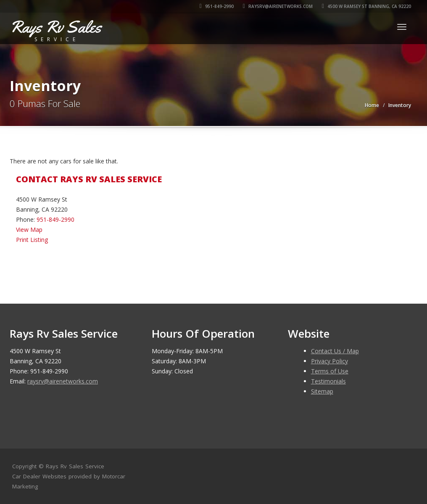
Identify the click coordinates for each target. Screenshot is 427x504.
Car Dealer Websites (39, 476)
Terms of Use (330, 371)
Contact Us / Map (335, 351)
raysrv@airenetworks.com (278, 6)
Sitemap (322, 391)
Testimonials (328, 381)
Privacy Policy (329, 361)
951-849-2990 (217, 6)
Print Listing (32, 240)
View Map (29, 230)
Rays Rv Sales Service (75, 466)
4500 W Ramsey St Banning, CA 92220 (366, 6)
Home (372, 105)
